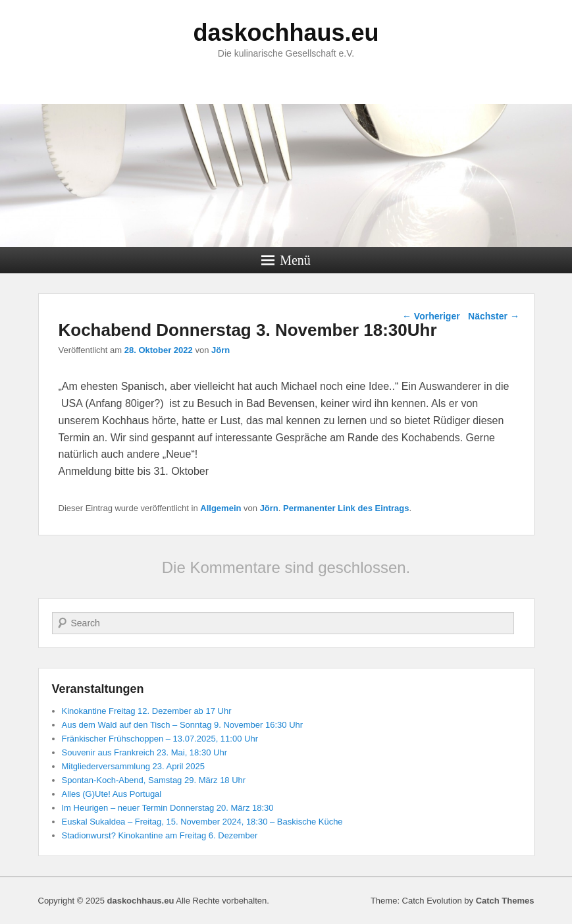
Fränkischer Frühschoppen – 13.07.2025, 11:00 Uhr (160, 739)
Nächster (494, 316)
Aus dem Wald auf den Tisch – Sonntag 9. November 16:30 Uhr (183, 725)
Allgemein (221, 508)
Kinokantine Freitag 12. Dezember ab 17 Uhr (147, 711)
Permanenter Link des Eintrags (346, 508)
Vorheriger (431, 316)
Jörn (221, 350)
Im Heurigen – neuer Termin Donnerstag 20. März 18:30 (168, 808)
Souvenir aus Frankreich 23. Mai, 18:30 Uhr (144, 752)
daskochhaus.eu (286, 33)
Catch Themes (505, 901)
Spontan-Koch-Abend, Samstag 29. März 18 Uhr (154, 780)
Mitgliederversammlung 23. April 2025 (134, 766)
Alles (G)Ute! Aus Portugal (112, 794)
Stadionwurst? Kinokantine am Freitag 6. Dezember (160, 835)
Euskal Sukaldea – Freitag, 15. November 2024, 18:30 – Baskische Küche (202, 822)
